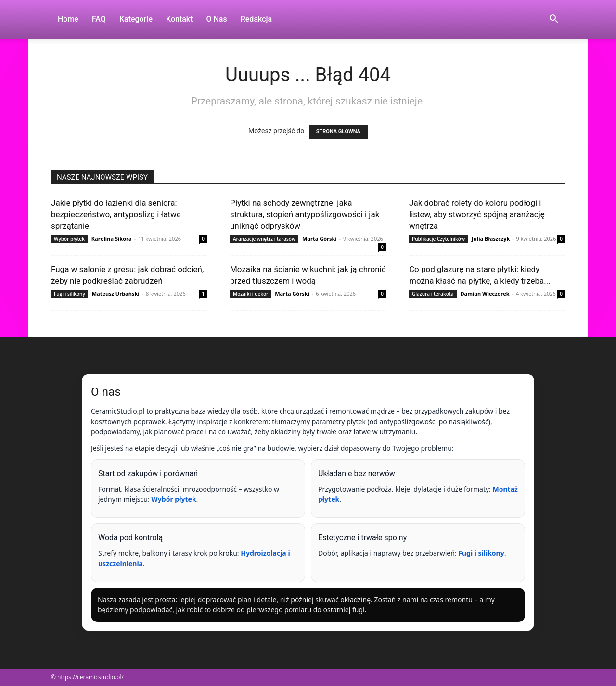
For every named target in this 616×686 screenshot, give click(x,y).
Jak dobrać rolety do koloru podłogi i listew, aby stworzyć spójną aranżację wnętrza (477, 214)
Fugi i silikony (70, 294)
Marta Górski (320, 239)
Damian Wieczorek (485, 293)
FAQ (99, 19)
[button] (553, 20)
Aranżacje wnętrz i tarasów (264, 239)
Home (68, 19)
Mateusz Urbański (116, 293)
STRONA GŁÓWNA (338, 132)
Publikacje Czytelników (438, 239)
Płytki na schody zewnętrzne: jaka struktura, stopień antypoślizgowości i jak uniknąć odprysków (305, 214)
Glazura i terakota (433, 294)
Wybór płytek (69, 239)
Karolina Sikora (112, 239)
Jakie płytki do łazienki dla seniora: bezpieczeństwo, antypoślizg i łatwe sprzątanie (116, 214)
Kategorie (136, 19)
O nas (217, 19)
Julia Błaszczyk (491, 239)
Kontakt (180, 19)
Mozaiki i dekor (250, 294)
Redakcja (256, 19)
